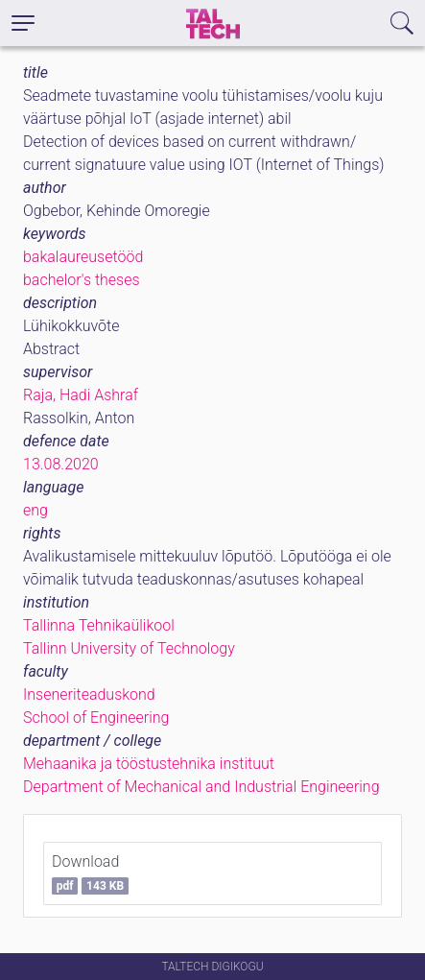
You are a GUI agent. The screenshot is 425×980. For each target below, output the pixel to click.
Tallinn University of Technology (129, 648)
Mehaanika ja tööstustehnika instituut (149, 764)
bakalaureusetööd (83, 257)
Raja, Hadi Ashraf (81, 395)
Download (90, 873)
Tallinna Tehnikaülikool (99, 625)
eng (35, 510)
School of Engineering (96, 717)
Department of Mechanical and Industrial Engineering (201, 787)
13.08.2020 (61, 464)
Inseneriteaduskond (89, 694)
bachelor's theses (82, 280)
